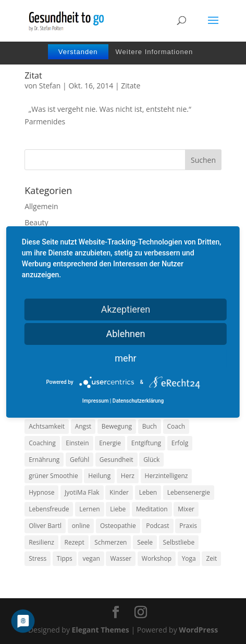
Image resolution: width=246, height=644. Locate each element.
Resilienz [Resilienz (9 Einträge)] (41, 542)
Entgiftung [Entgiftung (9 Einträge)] (146, 443)
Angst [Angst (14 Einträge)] (83, 426)
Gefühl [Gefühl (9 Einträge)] (79, 460)
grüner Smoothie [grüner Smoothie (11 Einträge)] (53, 476)
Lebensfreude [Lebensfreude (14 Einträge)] (49, 509)
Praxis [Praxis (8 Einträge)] (188, 526)
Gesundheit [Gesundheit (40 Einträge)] (116, 460)
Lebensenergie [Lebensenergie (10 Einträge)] (189, 492)
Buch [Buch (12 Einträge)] (150, 426)
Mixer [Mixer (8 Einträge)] (186, 509)
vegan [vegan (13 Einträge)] (91, 558)
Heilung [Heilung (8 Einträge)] (99, 476)
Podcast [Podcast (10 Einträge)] (157, 526)
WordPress (198, 630)
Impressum (96, 401)
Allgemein (41, 206)
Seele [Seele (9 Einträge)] (145, 542)
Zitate (131, 86)
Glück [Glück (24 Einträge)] (151, 460)
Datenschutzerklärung (138, 401)
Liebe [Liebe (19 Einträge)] (118, 509)
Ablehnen (125, 334)
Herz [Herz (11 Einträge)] (128, 476)
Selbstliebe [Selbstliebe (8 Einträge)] (179, 542)
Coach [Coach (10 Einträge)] (176, 426)
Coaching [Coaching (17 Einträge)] (42, 443)
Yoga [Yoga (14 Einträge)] (189, 558)
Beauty (36, 222)
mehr (125, 358)
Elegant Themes (101, 630)
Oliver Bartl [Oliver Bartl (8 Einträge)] (45, 526)
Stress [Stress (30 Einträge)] (38, 558)
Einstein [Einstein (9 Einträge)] (77, 443)
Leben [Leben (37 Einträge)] (148, 492)
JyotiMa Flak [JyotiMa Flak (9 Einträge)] (82, 492)
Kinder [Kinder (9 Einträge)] (119, 492)
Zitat (33, 75)
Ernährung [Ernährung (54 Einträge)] (44, 460)
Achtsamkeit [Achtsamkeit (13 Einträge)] (47, 426)
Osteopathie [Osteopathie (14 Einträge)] (118, 526)
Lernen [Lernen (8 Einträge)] (89, 509)
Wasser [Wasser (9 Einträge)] (121, 558)
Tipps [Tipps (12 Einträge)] (65, 558)
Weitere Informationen (154, 52)
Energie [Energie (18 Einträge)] (110, 443)
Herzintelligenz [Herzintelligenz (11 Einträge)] (167, 476)
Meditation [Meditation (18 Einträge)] (152, 509)
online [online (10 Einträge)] (81, 526)
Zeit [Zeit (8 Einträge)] (211, 558)
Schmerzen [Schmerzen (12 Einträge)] (110, 542)
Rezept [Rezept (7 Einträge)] (75, 542)
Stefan (50, 86)
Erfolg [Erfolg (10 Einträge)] (180, 443)
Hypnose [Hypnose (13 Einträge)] (41, 492)
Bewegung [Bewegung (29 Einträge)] (117, 426)
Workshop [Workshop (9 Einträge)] (157, 558)
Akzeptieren (126, 309)
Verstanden (78, 52)
